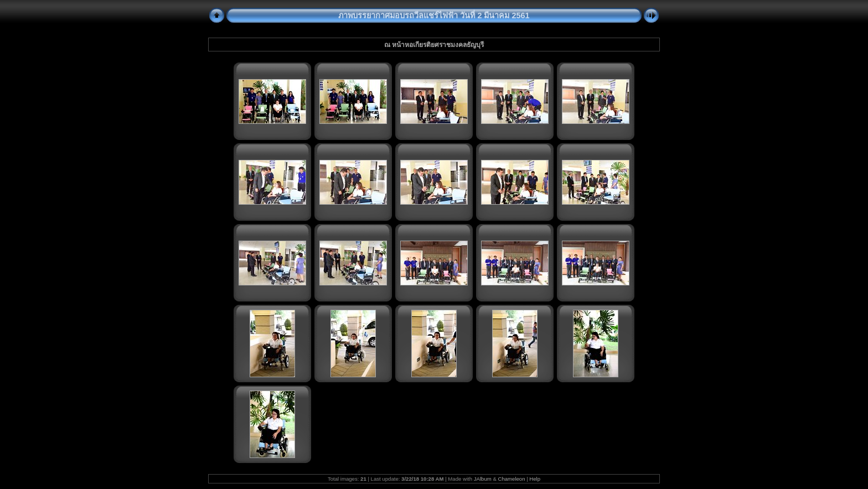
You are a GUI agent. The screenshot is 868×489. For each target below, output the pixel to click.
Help (535, 479)
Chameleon (511, 479)
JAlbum (483, 479)
